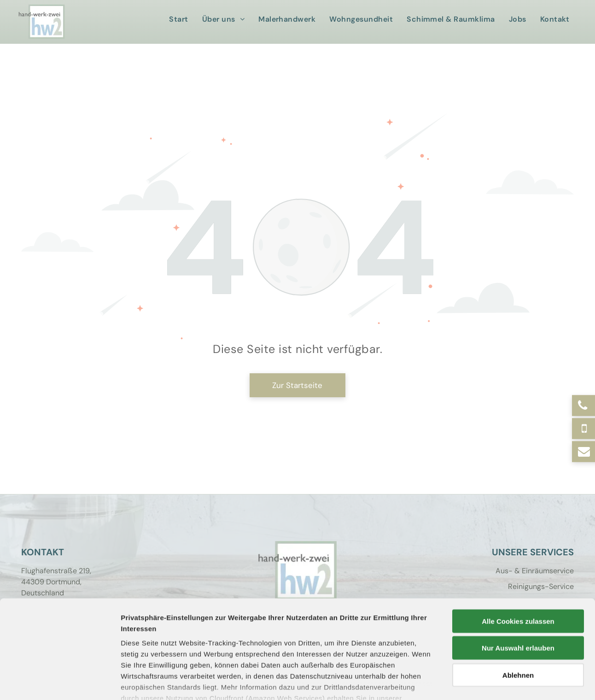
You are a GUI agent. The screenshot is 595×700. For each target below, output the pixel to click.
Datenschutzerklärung (159, 646)
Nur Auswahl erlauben (518, 585)
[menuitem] (181, 19)
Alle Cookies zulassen (518, 558)
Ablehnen (518, 612)
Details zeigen (490, 682)
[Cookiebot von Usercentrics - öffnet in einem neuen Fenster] (60, 682)
